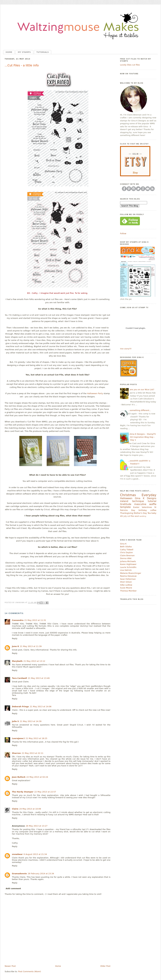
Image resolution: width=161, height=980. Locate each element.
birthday (143, 510)
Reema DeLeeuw (128, 576)
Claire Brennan (127, 555)
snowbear (17, 854)
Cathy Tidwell (127, 550)
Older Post (105, 966)
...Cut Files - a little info (22, 65)
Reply (15, 638)
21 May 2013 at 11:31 (35, 620)
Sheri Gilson (126, 582)
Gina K (123, 544)
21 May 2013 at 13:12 (34, 661)
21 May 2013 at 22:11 (32, 753)
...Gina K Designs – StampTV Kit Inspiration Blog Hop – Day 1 (142, 437)
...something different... (139, 410)
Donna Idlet (126, 558)
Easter (136, 507)
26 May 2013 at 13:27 (37, 826)
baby (154, 513)
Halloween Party (95, 393)
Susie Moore (126, 588)
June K (15, 646)
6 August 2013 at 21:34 (35, 854)
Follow (123, 233)
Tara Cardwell (19, 678)
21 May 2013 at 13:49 (39, 678)
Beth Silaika (126, 547)
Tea (149, 513)
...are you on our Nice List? (141, 390)
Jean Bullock (19, 777)
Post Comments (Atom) (30, 971)
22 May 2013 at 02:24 (37, 777)
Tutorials (43, 52)
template (125, 507)
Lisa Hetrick (126, 570)
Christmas (128, 495)
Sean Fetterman (128, 579)
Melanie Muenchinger (131, 573)
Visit (126, 349)
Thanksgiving (127, 513)
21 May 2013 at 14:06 (41, 707)
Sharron (16, 753)
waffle (153, 504)
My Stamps (24, 52)
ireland (124, 501)
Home (9, 52)
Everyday (149, 495)
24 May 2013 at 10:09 (30, 809)
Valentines (147, 507)
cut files (131, 516)
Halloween (126, 498)
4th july (123, 516)
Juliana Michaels (128, 561)
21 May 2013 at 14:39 (31, 721)
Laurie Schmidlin (128, 567)
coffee (153, 510)
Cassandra (18, 620)
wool (137, 516)
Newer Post (10, 966)
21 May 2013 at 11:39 (31, 646)
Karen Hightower (128, 564)
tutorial (152, 501)
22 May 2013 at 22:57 (45, 792)
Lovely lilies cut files (130, 65)
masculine (140, 504)
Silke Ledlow (126, 585)
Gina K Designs (146, 498)
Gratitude (126, 504)
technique (138, 501)
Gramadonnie (19, 874)
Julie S (15, 721)
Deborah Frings (20, 707)
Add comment (13, 888)
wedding (143, 516)
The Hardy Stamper (23, 792)
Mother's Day (140, 513)
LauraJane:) (18, 738)
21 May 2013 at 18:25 (36, 738)
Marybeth (17, 661)
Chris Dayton (126, 552)
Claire (15, 809)
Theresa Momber (128, 591)
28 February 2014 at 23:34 (41, 874)
